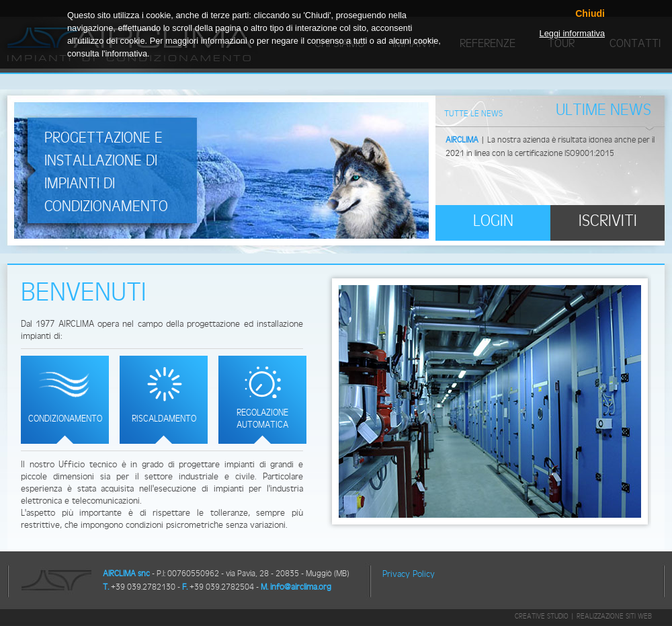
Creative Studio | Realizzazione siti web (583, 616)
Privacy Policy (409, 574)
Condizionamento (65, 418)
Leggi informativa (572, 33)
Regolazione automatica (262, 418)
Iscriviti (608, 220)
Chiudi (590, 14)
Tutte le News (473, 113)
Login (493, 220)
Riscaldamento (164, 418)
